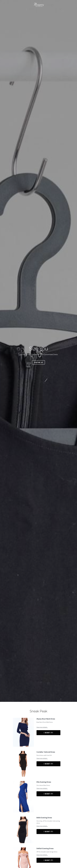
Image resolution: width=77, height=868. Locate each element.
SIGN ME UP (38, 362)
